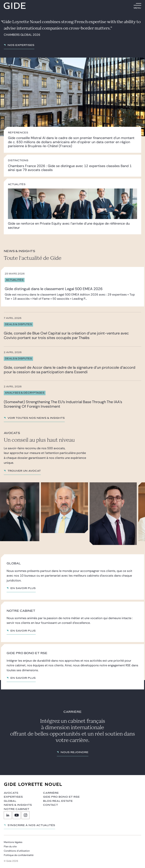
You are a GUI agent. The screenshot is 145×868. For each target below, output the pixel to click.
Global (10, 801)
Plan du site (10, 846)
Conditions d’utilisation (17, 851)
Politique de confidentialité (19, 855)
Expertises (13, 797)
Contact (51, 805)
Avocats (11, 793)
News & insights (18, 805)
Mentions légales (13, 842)
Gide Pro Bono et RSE (61, 797)
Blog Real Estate (58, 801)
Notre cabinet (17, 809)
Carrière (51, 793)
